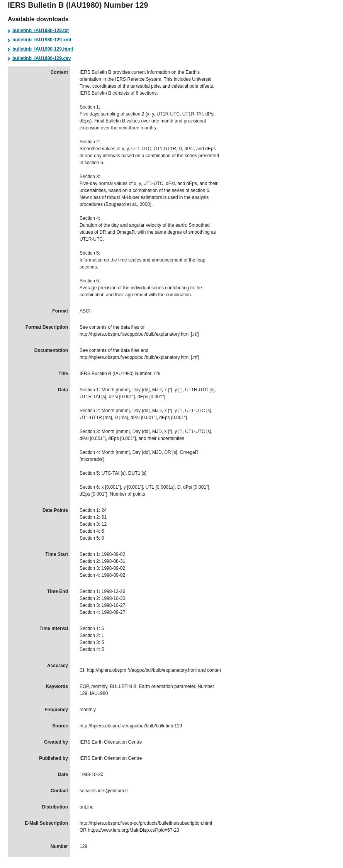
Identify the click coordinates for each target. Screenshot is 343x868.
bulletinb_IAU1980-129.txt (41, 31)
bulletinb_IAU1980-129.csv (42, 58)
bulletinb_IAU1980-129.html (43, 49)
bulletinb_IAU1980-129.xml (42, 40)
